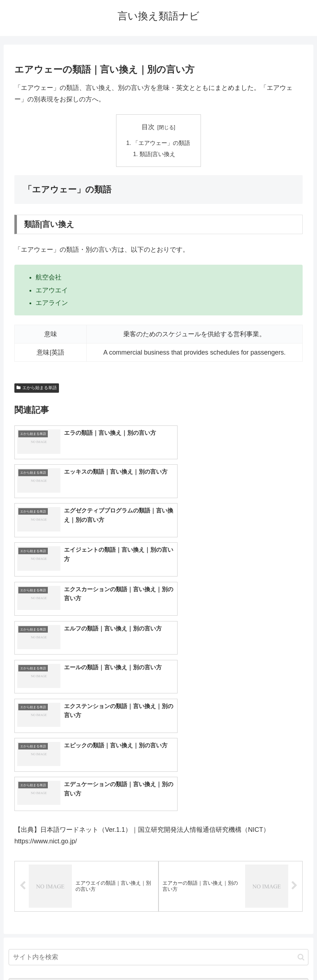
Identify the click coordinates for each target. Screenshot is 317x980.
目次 (148, 127)
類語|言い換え (158, 155)
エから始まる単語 (37, 388)
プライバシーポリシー (185, 957)
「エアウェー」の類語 (161, 143)
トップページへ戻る (130, 957)
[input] (158, 765)
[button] (301, 764)
